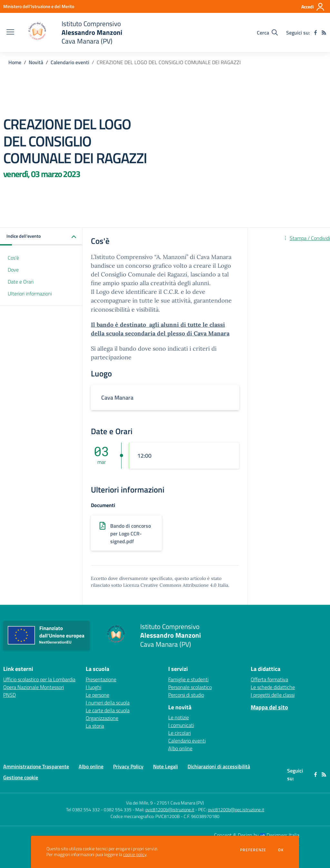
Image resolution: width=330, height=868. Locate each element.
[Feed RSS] (324, 33)
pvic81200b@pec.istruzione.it (236, 809)
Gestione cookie (21, 777)
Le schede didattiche (273, 687)
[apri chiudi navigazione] (10, 33)
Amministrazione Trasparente (36, 766)
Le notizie (179, 717)
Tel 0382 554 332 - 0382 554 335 (99, 809)
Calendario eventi (70, 62)
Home (15, 62)
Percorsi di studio (186, 695)
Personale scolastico (190, 687)
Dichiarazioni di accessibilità (219, 766)
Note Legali (165, 766)
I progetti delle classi (273, 695)
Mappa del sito (269, 707)
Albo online (180, 748)
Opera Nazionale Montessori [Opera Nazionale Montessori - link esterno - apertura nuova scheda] (34, 687)
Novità (36, 62)
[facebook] (315, 33)
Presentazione (101, 679)
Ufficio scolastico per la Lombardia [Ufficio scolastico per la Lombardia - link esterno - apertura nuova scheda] (39, 679)
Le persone (97, 695)
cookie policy (135, 854)
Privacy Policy (128, 766)
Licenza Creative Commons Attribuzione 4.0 (170, 585)
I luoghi (93, 687)
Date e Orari (21, 282)
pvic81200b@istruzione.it (170, 809)
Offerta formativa (269, 679)
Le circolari (180, 733)
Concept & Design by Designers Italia (257, 835)
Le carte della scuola (108, 710)
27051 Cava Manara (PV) (180, 803)
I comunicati (181, 725)
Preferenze (253, 850)
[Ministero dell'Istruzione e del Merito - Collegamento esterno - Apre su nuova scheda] (39, 6)
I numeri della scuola (108, 703)
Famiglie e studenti (188, 679)
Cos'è (13, 258)
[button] (41, 237)
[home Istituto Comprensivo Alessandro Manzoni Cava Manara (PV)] (71, 32)
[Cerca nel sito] (267, 33)
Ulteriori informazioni (30, 294)
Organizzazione (102, 718)
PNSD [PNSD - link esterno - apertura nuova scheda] (10, 695)
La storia (95, 726)
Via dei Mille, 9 (139, 803)
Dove (13, 270)
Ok (281, 850)
